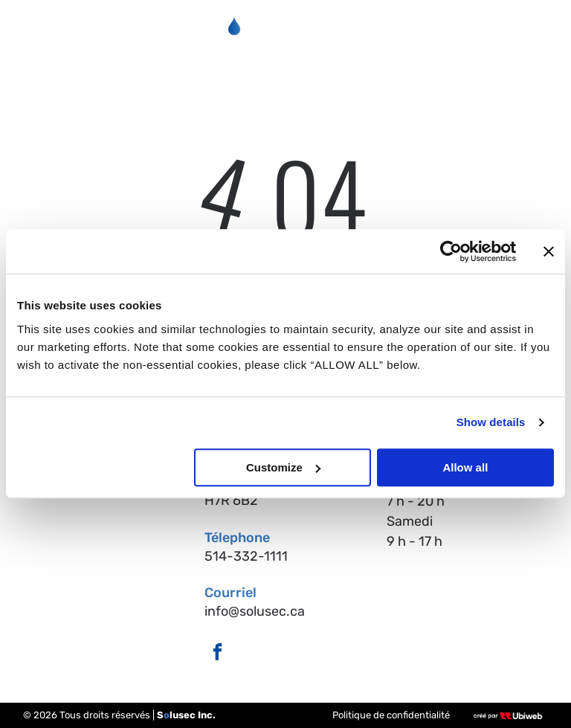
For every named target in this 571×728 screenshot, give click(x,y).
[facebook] (217, 654)
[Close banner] (549, 252)
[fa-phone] (40, 37)
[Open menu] (529, 29)
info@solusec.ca (255, 611)
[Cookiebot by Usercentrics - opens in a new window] (451, 252)
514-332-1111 (246, 556)
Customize (283, 467)
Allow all (465, 467)
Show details (491, 423)
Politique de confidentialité (391, 715)
